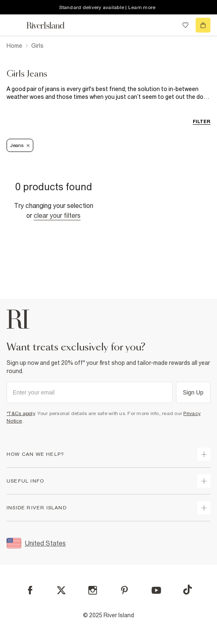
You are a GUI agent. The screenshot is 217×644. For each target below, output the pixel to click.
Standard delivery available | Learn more (107, 7)
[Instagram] (93, 590)
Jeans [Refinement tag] (20, 145)
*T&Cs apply (21, 413)
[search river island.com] (169, 25)
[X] (61, 590)
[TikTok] (187, 590)
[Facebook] (30, 590)
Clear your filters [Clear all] (57, 215)
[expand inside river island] (204, 508)
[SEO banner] (108, 93)
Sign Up (193, 392)
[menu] (14, 25)
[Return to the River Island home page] (51, 25)
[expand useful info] (204, 481)
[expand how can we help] (204, 454)
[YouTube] (156, 590)
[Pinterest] (124, 590)
